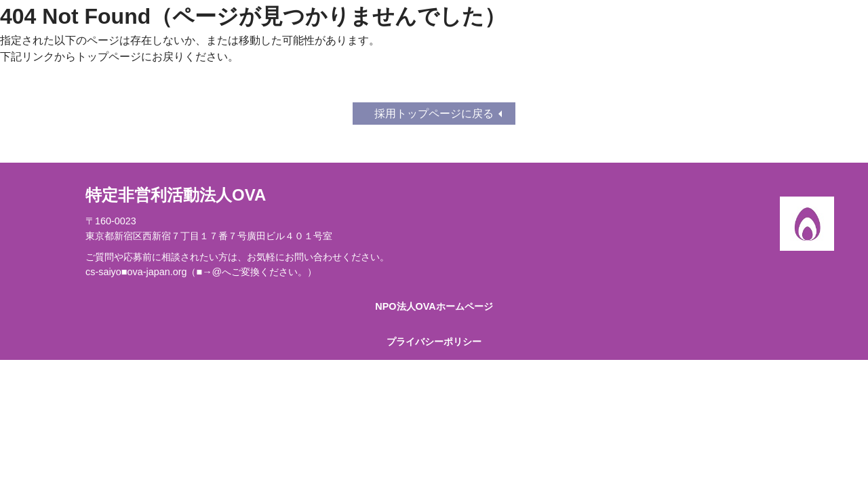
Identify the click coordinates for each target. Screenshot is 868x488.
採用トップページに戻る (434, 114)
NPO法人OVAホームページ (434, 306)
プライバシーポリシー (434, 342)
